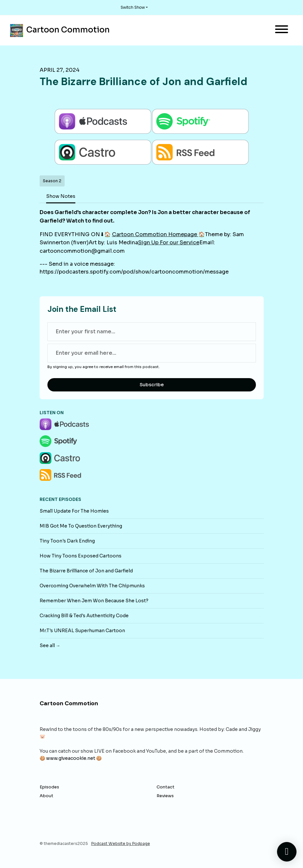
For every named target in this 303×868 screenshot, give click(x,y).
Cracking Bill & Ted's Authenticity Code (84, 616)
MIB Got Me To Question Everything (81, 526)
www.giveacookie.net (71, 758)
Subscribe (152, 385)
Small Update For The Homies (74, 511)
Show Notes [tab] (61, 196)
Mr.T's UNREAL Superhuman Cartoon (82, 631)
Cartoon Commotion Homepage (155, 234)
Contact (165, 787)
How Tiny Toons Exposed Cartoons (81, 556)
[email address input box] (152, 353)
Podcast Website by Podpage (121, 843)
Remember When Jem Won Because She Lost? (94, 601)
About (46, 796)
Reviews (165, 796)
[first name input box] (152, 332)
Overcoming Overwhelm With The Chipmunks (92, 586)
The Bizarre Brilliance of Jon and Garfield (86, 571)
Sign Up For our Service (169, 243)
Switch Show (133, 7)
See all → (50, 645)
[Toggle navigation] (282, 30)
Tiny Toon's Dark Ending (67, 541)
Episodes (49, 787)
